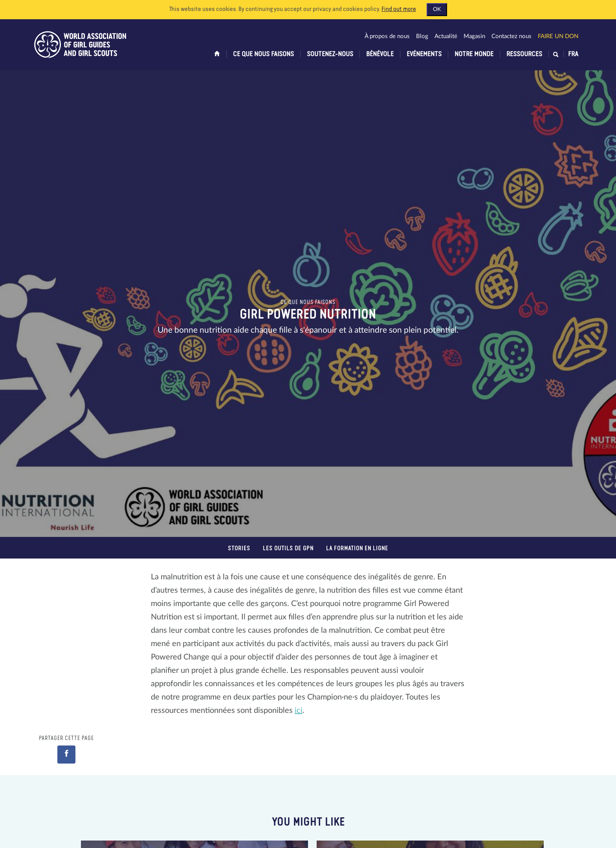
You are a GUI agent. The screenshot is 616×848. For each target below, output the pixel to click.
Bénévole (380, 54)
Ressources (524, 54)
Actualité (446, 36)
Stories (239, 549)
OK (437, 9)
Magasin (474, 36)
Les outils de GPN (288, 549)
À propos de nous (387, 36)
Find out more (399, 9)
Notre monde (474, 54)
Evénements (424, 54)
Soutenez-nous (330, 54)
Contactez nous (511, 36)
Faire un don (558, 36)
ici (299, 711)
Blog (422, 36)
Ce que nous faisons (263, 54)
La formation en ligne (357, 549)
